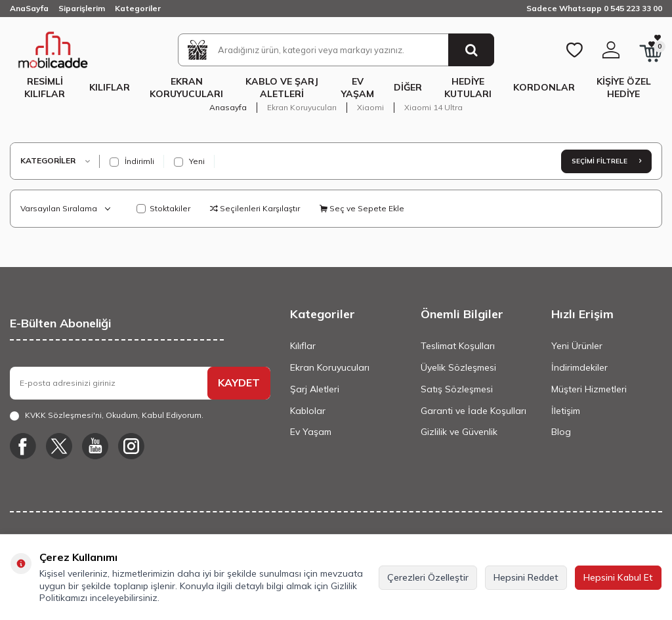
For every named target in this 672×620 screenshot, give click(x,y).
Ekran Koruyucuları (186, 88)
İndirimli (132, 161)
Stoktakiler (163, 208)
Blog (561, 432)
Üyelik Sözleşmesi (458, 367)
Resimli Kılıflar (45, 88)
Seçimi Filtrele (606, 161)
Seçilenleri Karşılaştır (255, 208)
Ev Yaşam (358, 88)
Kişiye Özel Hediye (624, 88)
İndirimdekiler (579, 367)
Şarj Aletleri (315, 389)
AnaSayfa (29, 8)
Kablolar (308, 411)
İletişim (566, 411)
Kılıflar (110, 87)
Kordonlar (544, 87)
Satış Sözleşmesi (457, 389)
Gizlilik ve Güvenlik (459, 432)
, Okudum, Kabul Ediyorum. (107, 415)
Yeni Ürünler (577, 346)
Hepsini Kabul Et (618, 577)
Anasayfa (228, 107)
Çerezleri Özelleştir (428, 577)
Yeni (189, 161)
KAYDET (239, 382)
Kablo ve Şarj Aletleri (282, 88)
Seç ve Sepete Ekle (362, 208)
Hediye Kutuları (468, 88)
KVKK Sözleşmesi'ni (63, 415)
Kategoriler (138, 8)
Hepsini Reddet (526, 577)
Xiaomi (370, 107)
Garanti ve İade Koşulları (473, 411)
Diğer (408, 87)
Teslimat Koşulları (458, 346)
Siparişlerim (82, 8)
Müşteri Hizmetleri (589, 389)
